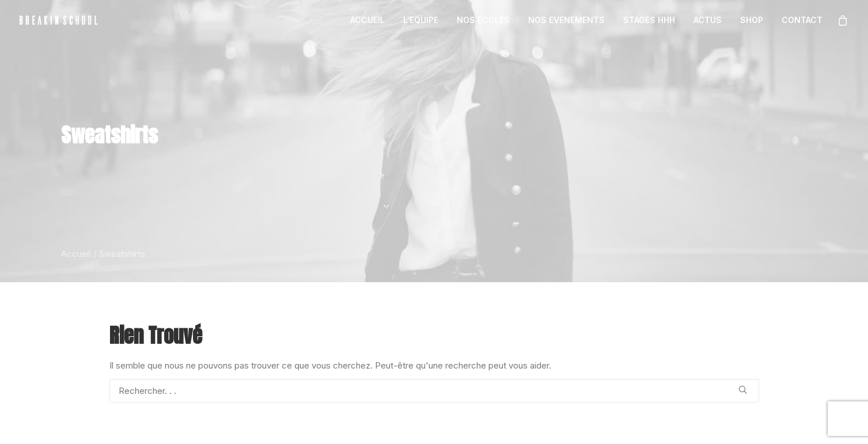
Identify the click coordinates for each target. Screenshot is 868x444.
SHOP (752, 20)
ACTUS (708, 20)
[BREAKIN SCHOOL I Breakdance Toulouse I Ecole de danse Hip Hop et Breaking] (59, 20)
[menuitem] (367, 20)
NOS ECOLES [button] (483, 20)
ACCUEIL (367, 20)
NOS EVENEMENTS (566, 20)
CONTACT (802, 20)
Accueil (76, 254)
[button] (743, 390)
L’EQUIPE (421, 20)
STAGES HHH (649, 20)
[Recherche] (434, 391)
